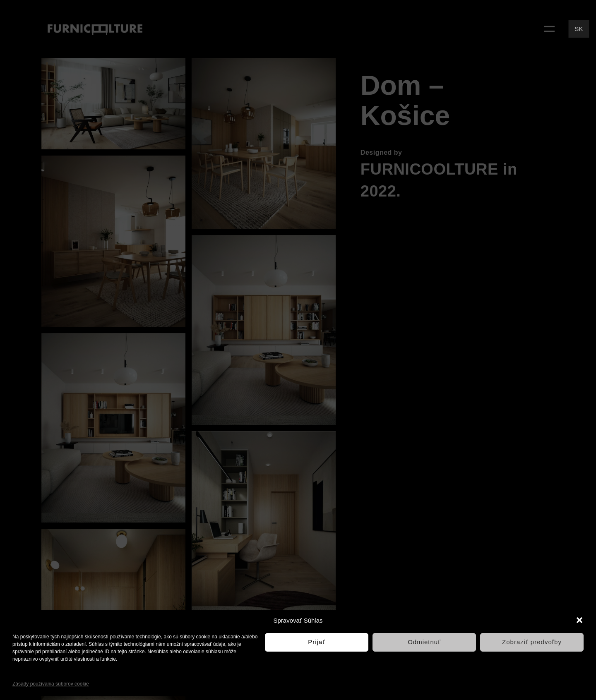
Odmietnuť (424, 642)
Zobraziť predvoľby (532, 642)
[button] (579, 620)
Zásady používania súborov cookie (51, 684)
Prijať (317, 642)
